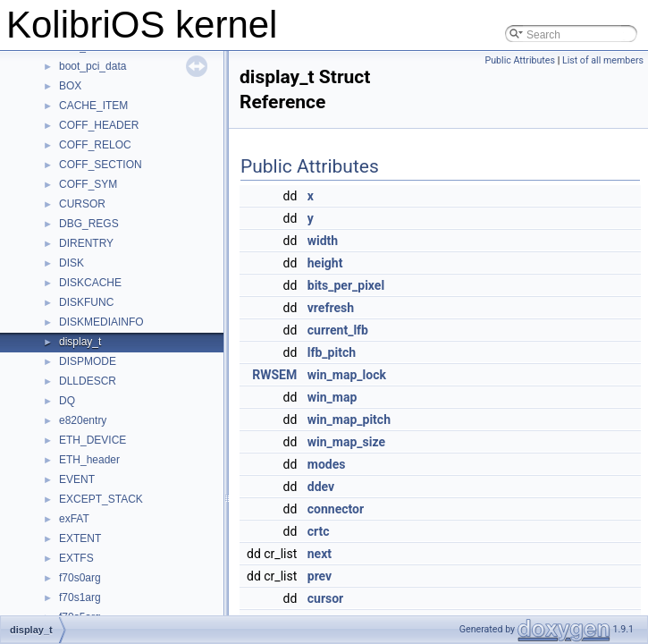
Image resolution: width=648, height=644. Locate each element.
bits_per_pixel (346, 285)
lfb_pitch (332, 352)
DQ (67, 401)
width (323, 241)
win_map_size (346, 442)
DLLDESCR (88, 381)
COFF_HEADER (99, 125)
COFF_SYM (88, 184)
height (325, 263)
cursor (325, 598)
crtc (319, 531)
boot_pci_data (93, 66)
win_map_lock (347, 375)
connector (336, 509)
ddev (321, 487)
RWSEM (274, 375)
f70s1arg (80, 597)
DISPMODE (88, 361)
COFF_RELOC (95, 145)
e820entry (83, 420)
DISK (72, 263)
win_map (332, 397)
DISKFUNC (86, 302)
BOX (70, 86)
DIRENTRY (86, 243)
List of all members (603, 60)
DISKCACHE (90, 283)
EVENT (77, 479)
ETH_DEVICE (93, 440)
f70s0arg (80, 578)
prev (320, 576)
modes (327, 464)
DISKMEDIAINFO (101, 322)
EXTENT (80, 538)
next (320, 554)
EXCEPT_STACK (101, 499)
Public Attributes (520, 60)
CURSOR (82, 204)
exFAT (74, 519)
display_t (80, 342)
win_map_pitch (349, 419)
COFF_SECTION (101, 165)
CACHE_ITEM (93, 106)
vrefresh (331, 308)
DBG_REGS (89, 224)
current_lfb (338, 330)
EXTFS (76, 558)
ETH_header (89, 460)
